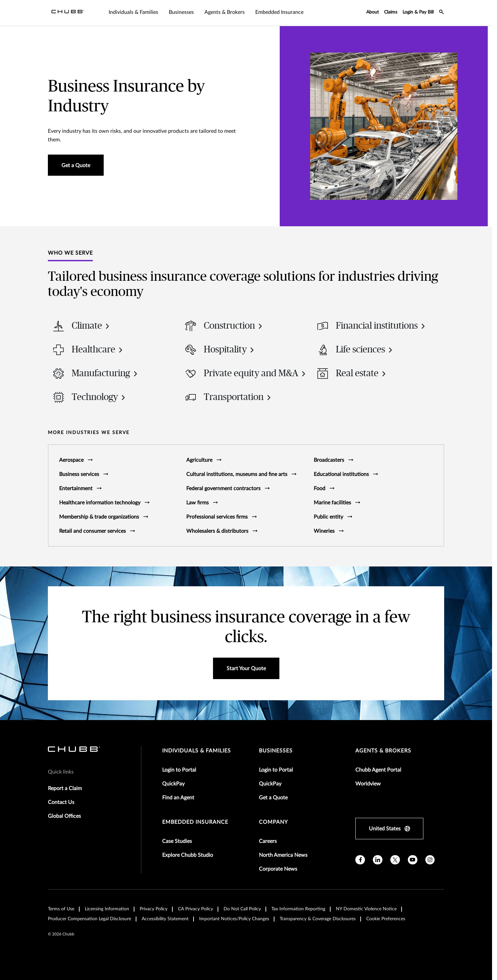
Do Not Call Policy (242, 909)
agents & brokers (383, 751)
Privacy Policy (154, 909)
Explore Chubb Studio (188, 855)
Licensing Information (107, 909)
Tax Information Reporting (298, 909)
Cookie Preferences (386, 919)
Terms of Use (61, 909)
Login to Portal (179, 770)
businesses (276, 751)
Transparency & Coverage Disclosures (318, 919)
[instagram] (430, 860)
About (373, 12)
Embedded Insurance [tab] (279, 12)
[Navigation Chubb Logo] (68, 13)
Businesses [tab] (181, 12)
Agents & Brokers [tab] (225, 12)
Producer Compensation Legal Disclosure (89, 919)
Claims (391, 12)
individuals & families (196, 751)
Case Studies (177, 841)
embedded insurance (195, 822)
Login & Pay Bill (418, 12)
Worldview (368, 784)
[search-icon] (442, 13)
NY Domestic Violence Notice (366, 909)
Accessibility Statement (165, 919)
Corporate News (278, 869)
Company (273, 822)
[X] (395, 860)
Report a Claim (65, 788)
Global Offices (64, 816)
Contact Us (61, 802)
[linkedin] (378, 860)
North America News (283, 855)
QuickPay (173, 784)
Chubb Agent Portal (378, 770)
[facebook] (360, 860)
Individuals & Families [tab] (133, 12)
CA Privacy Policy (195, 909)
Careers (268, 841)
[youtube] (413, 860)
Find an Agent (178, 798)
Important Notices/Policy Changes (234, 919)
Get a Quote (273, 798)
